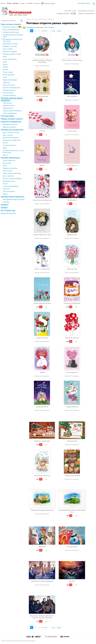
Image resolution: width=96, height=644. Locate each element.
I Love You (42, 131)
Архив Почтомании (8, 213)
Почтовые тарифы (48, 3)
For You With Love (72, 165)
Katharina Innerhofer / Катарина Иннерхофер (42, 61)
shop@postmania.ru (63, 13)
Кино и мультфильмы (10, 113)
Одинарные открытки (10, 124)
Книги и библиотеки (10, 59)
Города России (8, 108)
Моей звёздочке (72, 96)
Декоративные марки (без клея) (14, 199)
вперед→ (60, 31)
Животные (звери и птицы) (12, 54)
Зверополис (42, 547)
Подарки (4, 208)
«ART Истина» (7, 103)
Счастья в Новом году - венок (42, 235)
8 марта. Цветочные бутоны (42, 303)
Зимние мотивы (8, 93)
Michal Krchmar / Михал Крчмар (72, 60)
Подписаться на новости (86, 11)
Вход (88, 3)
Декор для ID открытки (11, 138)
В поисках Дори (72, 547)
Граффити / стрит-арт (10, 46)
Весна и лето (7, 163)
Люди (5, 62)
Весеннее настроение (10, 27)
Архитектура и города (10, 44)
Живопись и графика (10, 51)
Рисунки (6, 69)
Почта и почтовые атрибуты (12, 178)
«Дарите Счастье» (9, 105)
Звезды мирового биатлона (12, 111)
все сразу (45, 31)
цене (46, 27)
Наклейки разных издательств (13, 197)
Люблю (42, 372)
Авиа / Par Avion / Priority (11, 132)
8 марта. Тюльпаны (42, 338)
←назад (53, 31)
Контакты (37, 3)
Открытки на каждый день (11, 122)
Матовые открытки (9, 90)
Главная (28, 19)
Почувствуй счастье (42, 407)
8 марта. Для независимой (72, 303)
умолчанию (40, 27)
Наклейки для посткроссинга (12, 130)
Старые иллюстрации (10, 80)
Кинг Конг (72, 581)
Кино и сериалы (8, 176)
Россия (5, 143)
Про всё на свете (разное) (11, 87)
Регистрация (82, 3)
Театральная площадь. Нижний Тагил (42, 510)
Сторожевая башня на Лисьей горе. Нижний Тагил (72, 511)
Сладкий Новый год (72, 407)
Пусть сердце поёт (72, 372)
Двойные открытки (9, 127)
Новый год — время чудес (42, 441)
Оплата (9, 3)
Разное (5, 155)
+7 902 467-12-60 (70, 11)
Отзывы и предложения (87, 13)
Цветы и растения (9, 85)
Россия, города (8, 72)
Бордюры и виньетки (10, 168)
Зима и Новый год (9, 160)
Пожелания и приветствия (12, 140)
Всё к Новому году (8, 210)
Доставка (16, 3)
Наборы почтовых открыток (12, 119)
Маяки (5, 64)
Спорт (5, 77)
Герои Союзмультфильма (11, 30)
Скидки (22, 3)
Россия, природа (8, 75)
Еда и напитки (8, 49)
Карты (5, 57)
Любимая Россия (72, 235)
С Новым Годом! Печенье (72, 476)
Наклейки (6, 202)
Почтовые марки (7, 116)
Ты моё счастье (72, 131)
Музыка (5, 67)
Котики (42, 165)
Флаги (5, 148)
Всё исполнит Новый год (42, 476)
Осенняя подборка (9, 95)
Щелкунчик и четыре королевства (42, 581)
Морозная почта (72, 441)
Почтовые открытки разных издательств (12, 99)
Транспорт (6, 82)
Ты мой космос (72, 200)
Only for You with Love (72, 338)
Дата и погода (8, 135)
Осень (5, 166)
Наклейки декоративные (10, 158)
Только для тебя (72, 269)
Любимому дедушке (42, 96)
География (29, 3)
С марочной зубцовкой (11, 186)
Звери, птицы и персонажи (12, 173)
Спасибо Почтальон (10, 145)
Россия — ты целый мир (42, 269)
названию (51, 27)
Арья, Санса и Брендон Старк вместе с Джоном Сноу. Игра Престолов (42, 617)
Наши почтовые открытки (11, 24)
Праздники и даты (9, 181)
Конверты (5, 205)
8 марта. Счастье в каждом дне (42, 200)
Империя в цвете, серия (11, 32)
